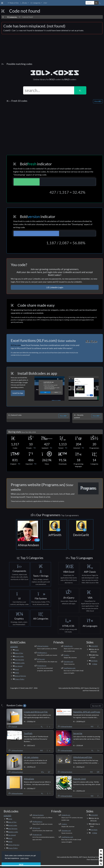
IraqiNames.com (70, 668)
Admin (17, 673)
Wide (94, 664)
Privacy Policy (19, 679)
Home (17, 650)
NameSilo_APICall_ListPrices (87, 712)
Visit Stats (94, 661)
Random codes (19, 663)
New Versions (19, 660)
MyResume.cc (42, 653)
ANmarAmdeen (65, 726)
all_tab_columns (31, 757)
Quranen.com (68, 661)
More (98, 101)
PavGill (13, 727)
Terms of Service (20, 676)
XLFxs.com (41, 659)
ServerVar (78, 733)
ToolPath (28, 733)
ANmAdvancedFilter (83, 757)
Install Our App (18, 393)
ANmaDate (29, 779)
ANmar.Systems (43, 646)
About (17, 669)
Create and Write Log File (36, 712)
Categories (12, 17)
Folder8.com (68, 646)
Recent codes (19, 656)
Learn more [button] (24, 858)
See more (97, 706)
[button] (24, 3)
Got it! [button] (21, 864)
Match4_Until (80, 779)
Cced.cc (67, 655)
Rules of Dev (19, 653)
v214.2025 (94, 646)
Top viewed (18, 666)
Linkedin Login (55, 287)
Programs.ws (42, 666)
